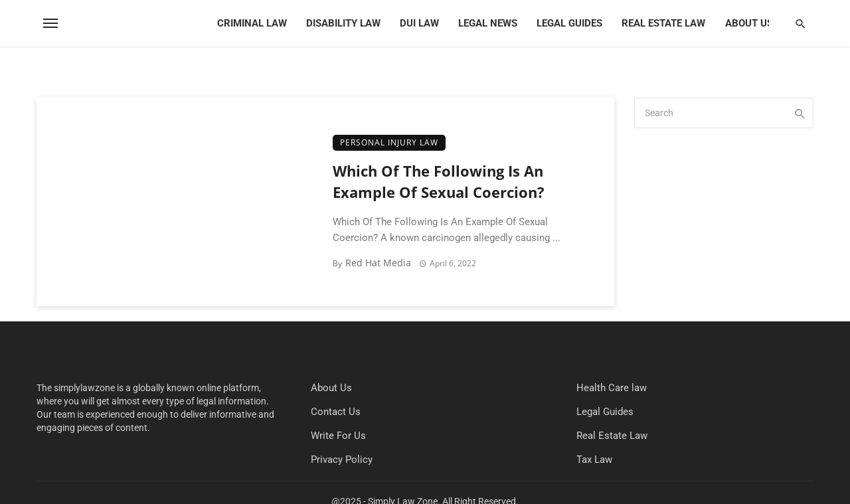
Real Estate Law (663, 23)
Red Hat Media (378, 263)
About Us (749, 23)
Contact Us (336, 412)
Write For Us (338, 436)
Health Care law (612, 388)
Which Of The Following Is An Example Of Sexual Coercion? (439, 182)
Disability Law (343, 23)
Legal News (488, 23)
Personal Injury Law (389, 142)
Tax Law (594, 460)
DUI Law (419, 23)
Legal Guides (569, 23)
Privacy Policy (342, 460)
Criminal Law (252, 23)
